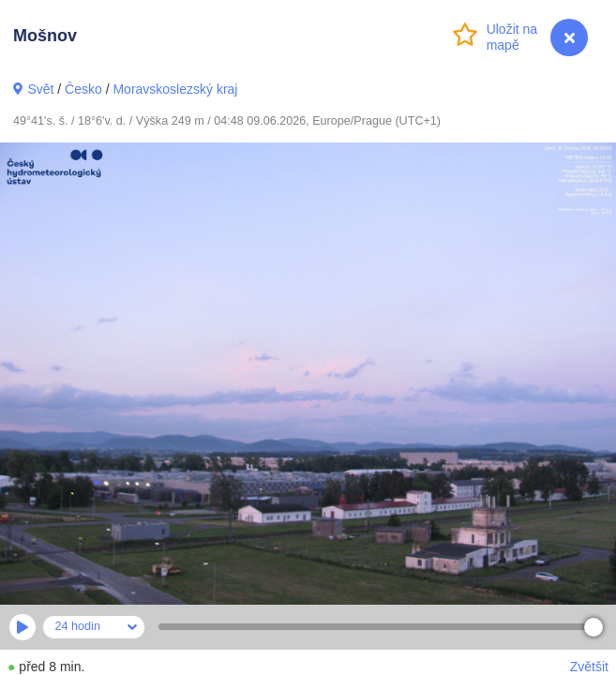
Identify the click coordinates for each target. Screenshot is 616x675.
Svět (40, 89)
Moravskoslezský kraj (175, 89)
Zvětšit (589, 667)
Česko (83, 89)
